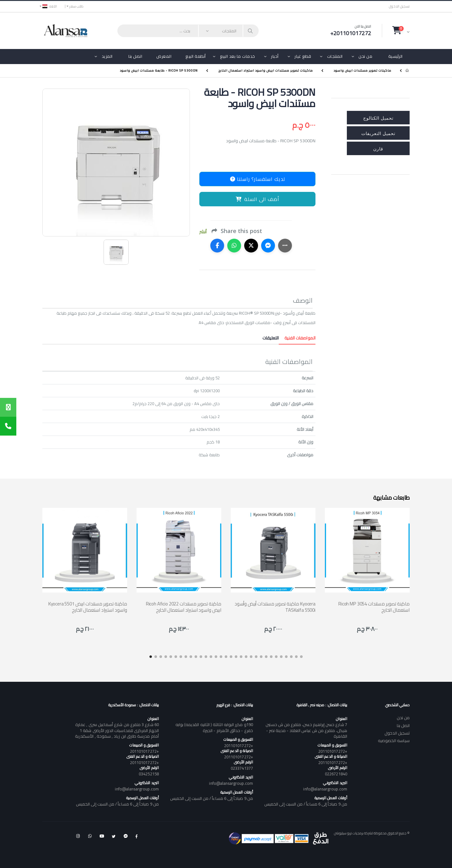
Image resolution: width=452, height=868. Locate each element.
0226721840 (336, 774)
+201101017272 (333, 751)
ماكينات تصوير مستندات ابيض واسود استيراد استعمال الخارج (266, 71)
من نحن (365, 56)
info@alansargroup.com (325, 789)
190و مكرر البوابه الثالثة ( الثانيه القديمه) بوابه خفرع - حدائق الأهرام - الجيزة (214, 727)
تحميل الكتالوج (378, 118)
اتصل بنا (135, 56)
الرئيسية (395, 56)
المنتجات (335, 56)
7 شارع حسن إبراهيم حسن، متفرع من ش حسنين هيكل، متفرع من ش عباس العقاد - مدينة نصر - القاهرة (306, 730)
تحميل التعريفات (378, 133)
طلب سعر (76, 6)
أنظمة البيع (196, 56)
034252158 (149, 774)
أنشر (203, 232)
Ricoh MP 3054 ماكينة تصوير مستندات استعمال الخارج (374, 607)
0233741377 (242, 768)
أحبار (275, 56)
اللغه (50, 6)
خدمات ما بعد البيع (238, 56)
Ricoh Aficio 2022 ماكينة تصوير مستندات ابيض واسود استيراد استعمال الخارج (184, 607)
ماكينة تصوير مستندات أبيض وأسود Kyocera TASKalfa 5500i (275, 607)
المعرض (164, 56)
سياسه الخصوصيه (394, 741)
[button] (401, 30)
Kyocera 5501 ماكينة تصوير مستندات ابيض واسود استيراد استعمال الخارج (88, 607)
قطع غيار (303, 56)
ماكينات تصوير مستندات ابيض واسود (363, 71)
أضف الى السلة (258, 199)
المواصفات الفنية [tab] (297, 338)
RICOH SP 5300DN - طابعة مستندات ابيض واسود (159, 71)
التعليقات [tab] (271, 338)
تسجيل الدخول (399, 6)
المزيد (107, 56)
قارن (378, 148)
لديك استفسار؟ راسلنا (258, 179)
